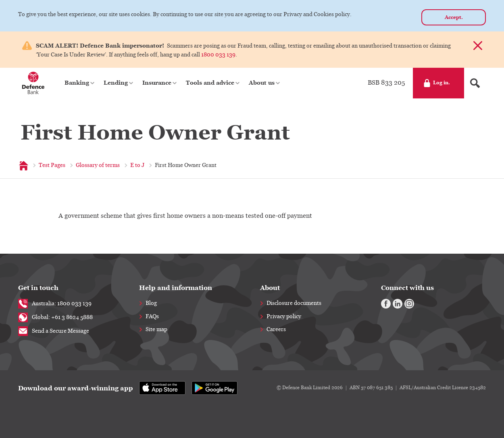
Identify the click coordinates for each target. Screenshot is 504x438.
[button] (80, 83)
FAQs (152, 317)
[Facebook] (386, 304)
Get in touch (38, 288)
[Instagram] (409, 304)
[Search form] (475, 83)
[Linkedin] (398, 304)
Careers (276, 330)
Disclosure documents (294, 303)
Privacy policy (284, 317)
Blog (151, 303)
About (270, 288)
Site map (156, 330)
